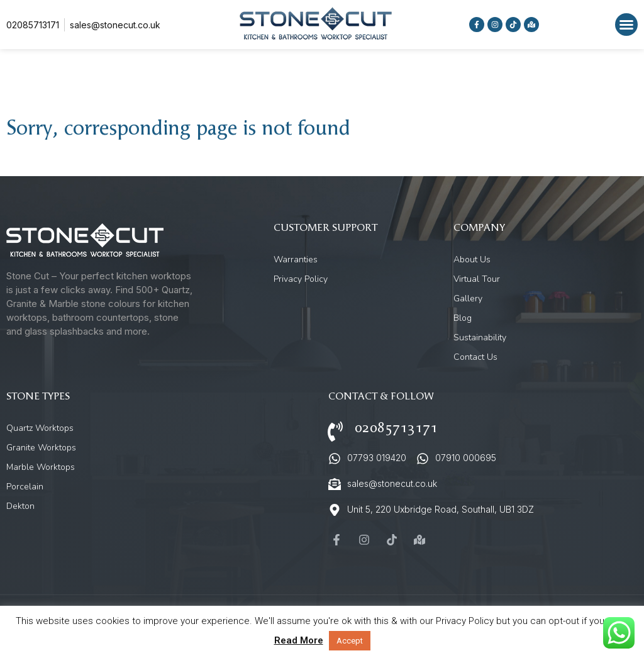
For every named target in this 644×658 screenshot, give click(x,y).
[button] (626, 25)
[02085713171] (335, 432)
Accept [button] (350, 641)
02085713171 (396, 428)
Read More (299, 640)
